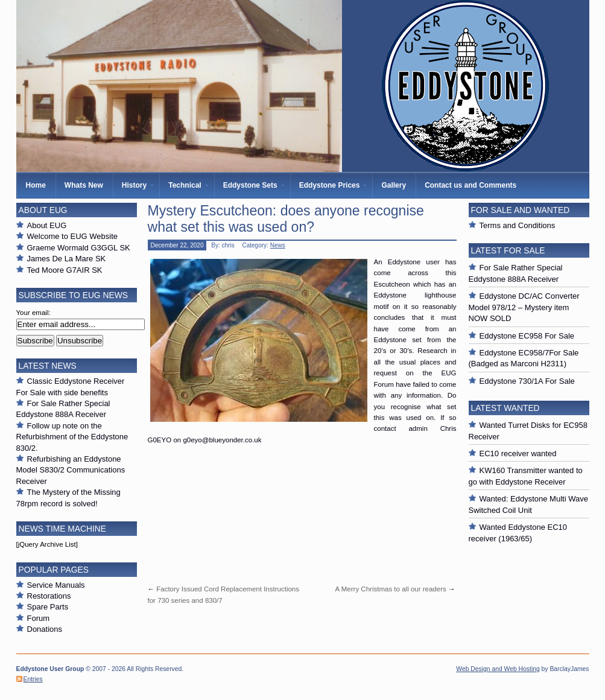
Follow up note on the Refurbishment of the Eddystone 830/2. (72, 437)
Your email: (33, 313)
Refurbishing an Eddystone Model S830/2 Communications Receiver (71, 470)
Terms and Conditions (518, 225)
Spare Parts (48, 607)
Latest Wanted (505, 408)
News (278, 245)
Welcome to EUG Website (73, 236)
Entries (33, 679)
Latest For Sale (508, 250)
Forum (39, 618)
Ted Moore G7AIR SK (65, 270)
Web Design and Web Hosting (498, 669)
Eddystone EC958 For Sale (527, 336)
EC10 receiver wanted (518, 453)
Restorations (49, 596)
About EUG (47, 225)
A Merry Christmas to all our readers (390, 589)
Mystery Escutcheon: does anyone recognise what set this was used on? (286, 219)
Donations (45, 629)
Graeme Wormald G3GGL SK (79, 248)
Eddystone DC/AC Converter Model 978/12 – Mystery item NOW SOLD (524, 307)
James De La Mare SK (67, 259)
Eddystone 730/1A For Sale (527, 381)
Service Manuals (56, 585)
